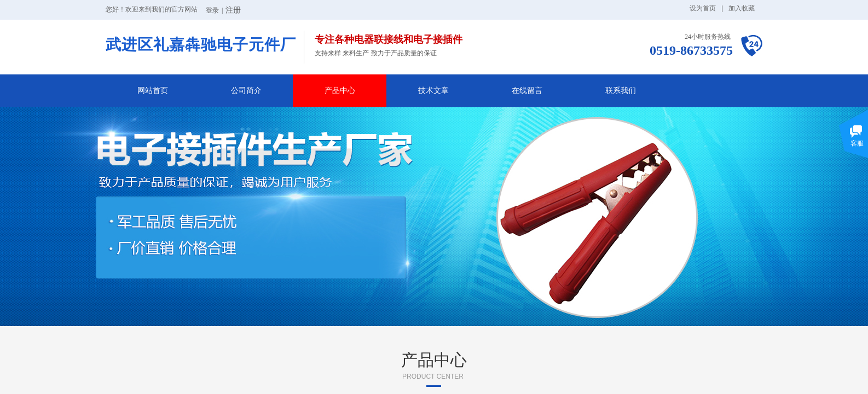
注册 (233, 10)
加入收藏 (742, 8)
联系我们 (621, 91)
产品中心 (340, 91)
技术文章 (433, 91)
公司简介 (246, 91)
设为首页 (703, 8)
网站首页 (153, 91)
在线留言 (527, 91)
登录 (212, 10)
